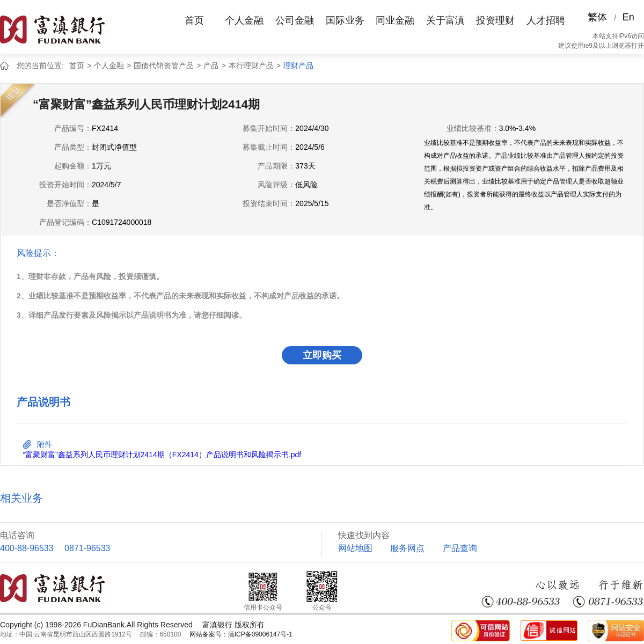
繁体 (597, 17)
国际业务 (345, 20)
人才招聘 (546, 20)
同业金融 (395, 20)
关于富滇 (445, 20)
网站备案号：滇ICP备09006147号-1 (241, 634)
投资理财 (495, 20)
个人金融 (244, 20)
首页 (194, 20)
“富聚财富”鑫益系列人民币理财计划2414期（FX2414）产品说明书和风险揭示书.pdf (162, 455)
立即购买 (322, 355)
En (628, 17)
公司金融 (295, 20)
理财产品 (298, 65)
